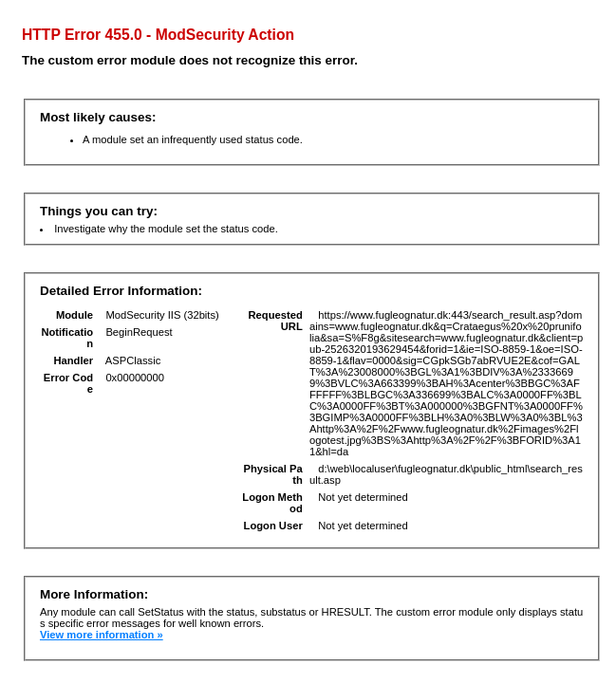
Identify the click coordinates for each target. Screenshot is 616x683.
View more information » (102, 635)
